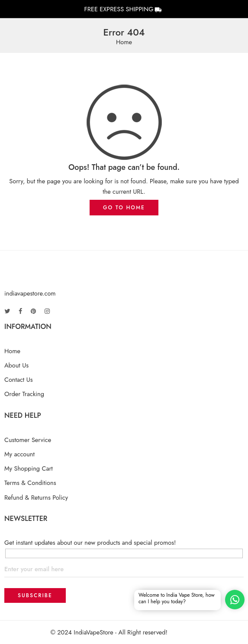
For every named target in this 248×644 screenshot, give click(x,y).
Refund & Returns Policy (36, 497)
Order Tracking (24, 394)
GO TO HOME (124, 208)
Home (124, 42)
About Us (16, 365)
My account (19, 454)
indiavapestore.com (30, 293)
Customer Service (28, 440)
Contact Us (19, 379)
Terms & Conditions (30, 483)
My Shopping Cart (29, 468)
